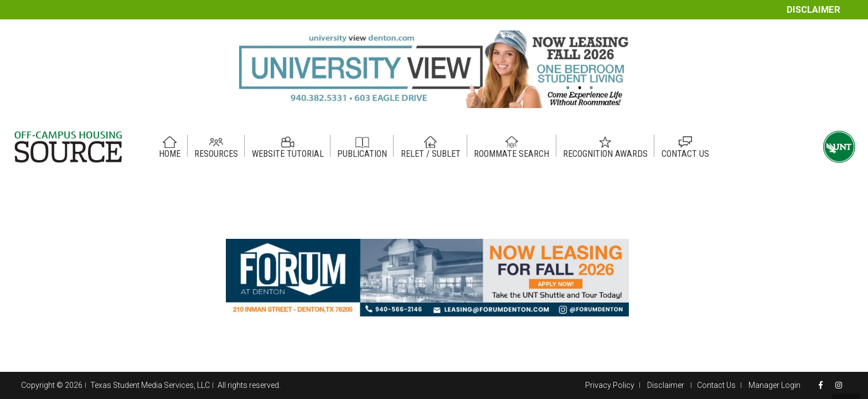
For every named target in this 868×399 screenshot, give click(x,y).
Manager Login (774, 385)
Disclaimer (813, 10)
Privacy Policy (610, 385)
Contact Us (716, 385)
